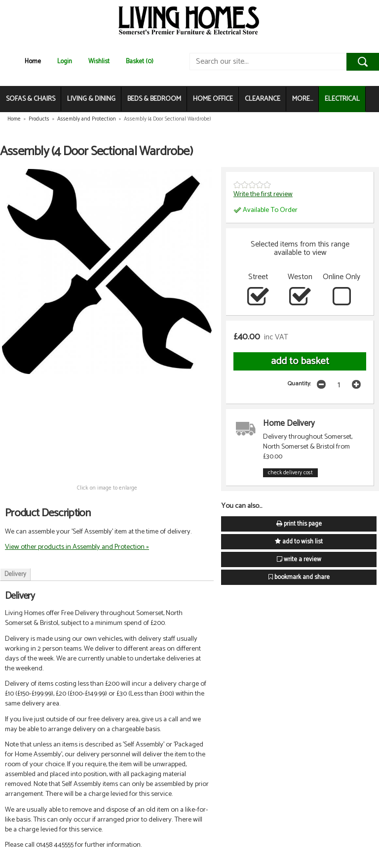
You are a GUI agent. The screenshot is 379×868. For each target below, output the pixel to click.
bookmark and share (299, 577)
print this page (299, 524)
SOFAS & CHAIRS (31, 99)
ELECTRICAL (342, 99)
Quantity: (299, 384)
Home (33, 62)
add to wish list (299, 542)
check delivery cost (290, 473)
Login (65, 62)
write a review (299, 559)
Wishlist (99, 62)
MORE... (303, 99)
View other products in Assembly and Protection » (77, 547)
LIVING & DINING (91, 99)
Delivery (15, 574)
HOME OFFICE (213, 99)
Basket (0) (140, 62)
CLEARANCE (263, 99)
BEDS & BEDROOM (154, 99)
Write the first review (263, 194)
